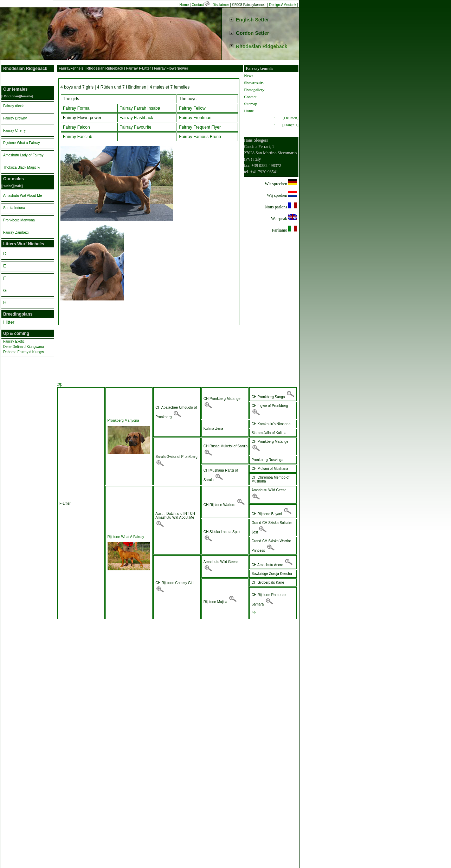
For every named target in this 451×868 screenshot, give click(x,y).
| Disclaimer (220, 5)
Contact (201, 5)
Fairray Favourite (136, 127)
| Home (183, 5)
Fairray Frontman (195, 118)
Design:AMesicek (283, 5)
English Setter (252, 20)
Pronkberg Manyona (123, 420)
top (60, 384)
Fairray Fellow (192, 108)
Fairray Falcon (76, 127)
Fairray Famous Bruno (200, 137)
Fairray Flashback (136, 118)
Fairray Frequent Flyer (200, 127)
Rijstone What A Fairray (126, 537)
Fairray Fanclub (78, 137)
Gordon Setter (252, 33)
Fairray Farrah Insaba (140, 108)
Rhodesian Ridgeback (262, 46)
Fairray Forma (76, 108)
